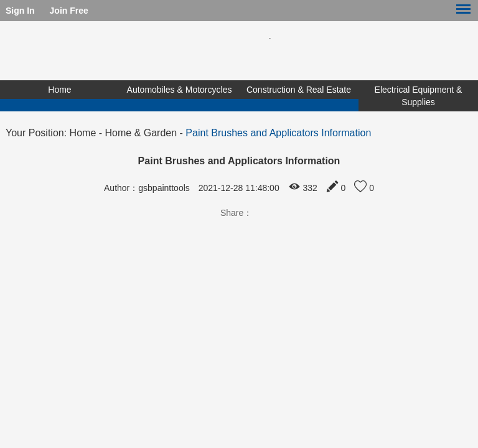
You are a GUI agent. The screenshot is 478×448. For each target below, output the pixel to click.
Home (59, 90)
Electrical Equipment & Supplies (419, 96)
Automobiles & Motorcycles (180, 90)
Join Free (69, 11)
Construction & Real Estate (299, 90)
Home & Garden (141, 133)
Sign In (20, 11)
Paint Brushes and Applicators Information (278, 133)
